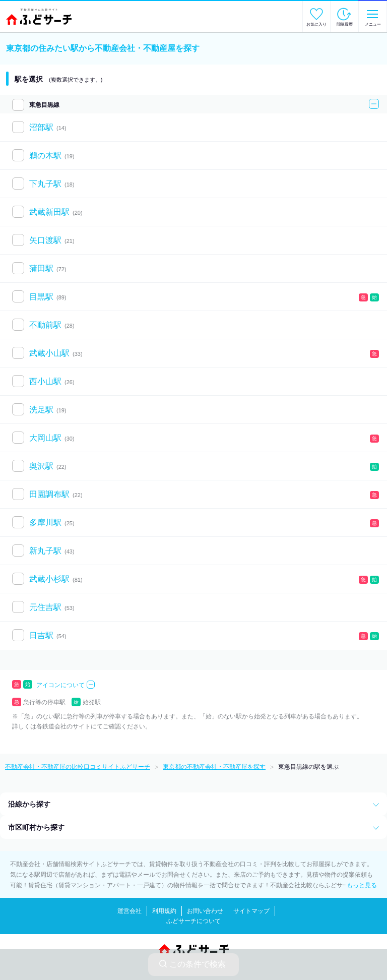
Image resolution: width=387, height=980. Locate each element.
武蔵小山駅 (49, 353)
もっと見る (362, 885)
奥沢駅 (41, 466)
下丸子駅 (45, 184)
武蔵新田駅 (49, 212)
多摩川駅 (45, 523)
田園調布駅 (49, 494)
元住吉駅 (45, 607)
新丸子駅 (45, 551)
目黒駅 (41, 297)
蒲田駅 (41, 268)
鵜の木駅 (45, 156)
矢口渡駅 (45, 240)
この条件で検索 (192, 964)
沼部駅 (41, 127)
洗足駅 (41, 410)
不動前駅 (45, 325)
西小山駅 (45, 381)
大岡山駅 (45, 438)
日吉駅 (41, 635)
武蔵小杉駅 (49, 579)
